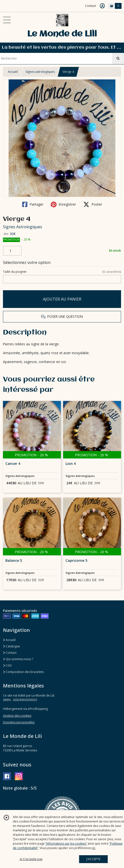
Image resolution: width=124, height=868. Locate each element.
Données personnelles (19, 722)
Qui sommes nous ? (18, 659)
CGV (7, 665)
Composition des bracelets (23, 672)
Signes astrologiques (40, 72)
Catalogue (11, 646)
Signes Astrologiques (23, 227)
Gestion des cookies (17, 716)
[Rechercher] (118, 59)
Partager (33, 204)
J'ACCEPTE (93, 859)
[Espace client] (102, 6)
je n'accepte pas (31, 859)
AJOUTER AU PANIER (62, 299)
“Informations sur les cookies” (66, 844)
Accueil (13, 72)
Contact (90, 6)
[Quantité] (12, 251)
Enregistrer (63, 204)
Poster (93, 204)
